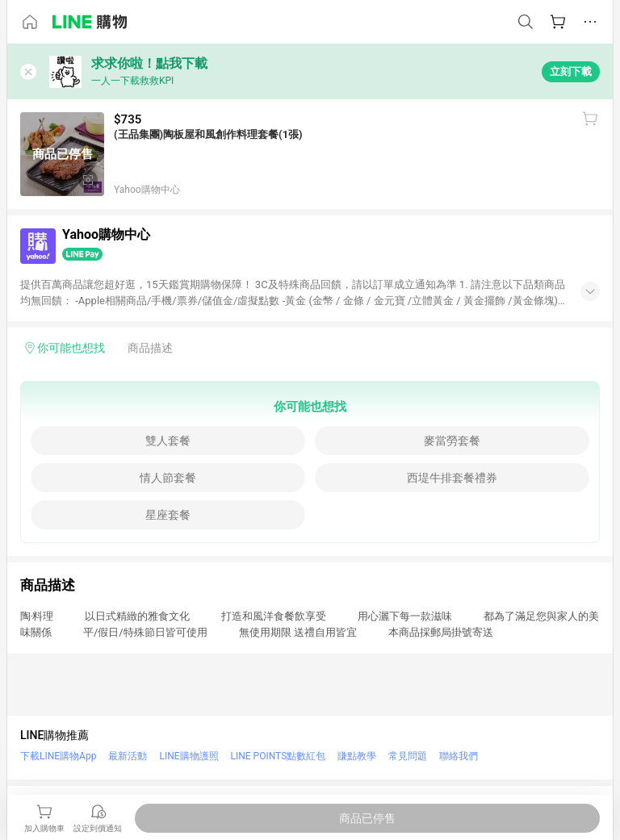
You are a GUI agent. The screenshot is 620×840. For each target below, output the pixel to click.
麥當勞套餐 (452, 441)
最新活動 (128, 756)
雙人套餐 (168, 441)
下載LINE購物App (58, 756)
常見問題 (408, 756)
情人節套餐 (168, 478)
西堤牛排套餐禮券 (452, 478)
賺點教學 (357, 756)
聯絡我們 (459, 756)
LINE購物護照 (189, 756)
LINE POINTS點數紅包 (279, 756)
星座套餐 (168, 515)
